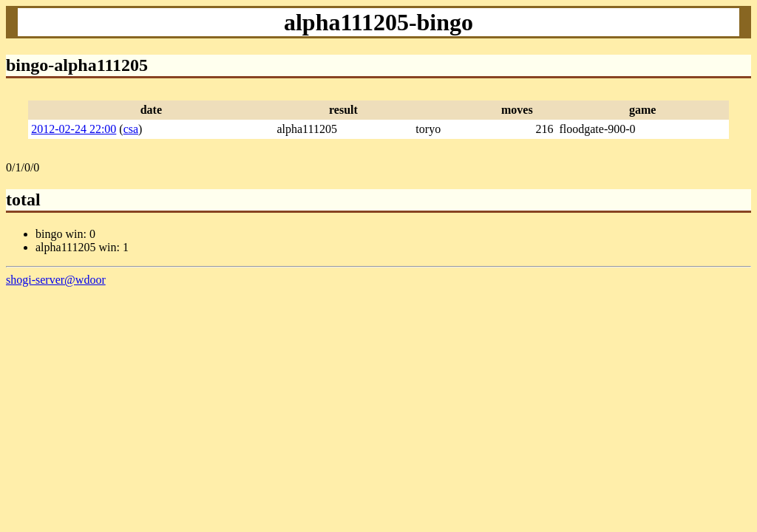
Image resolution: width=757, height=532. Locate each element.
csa (131, 129)
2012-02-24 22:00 (74, 129)
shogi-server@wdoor (56, 280)
